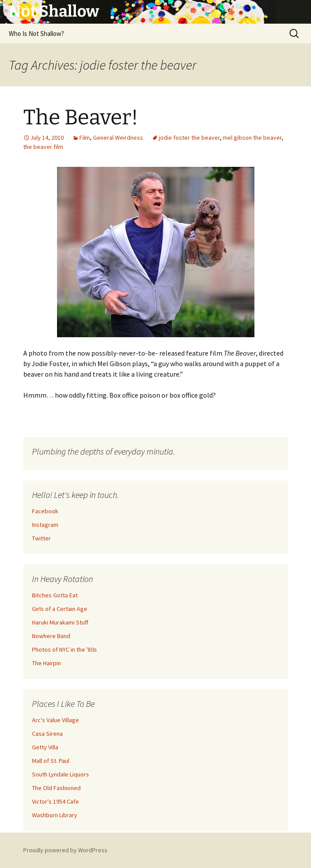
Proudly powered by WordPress (65, 850)
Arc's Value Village (55, 720)
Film (85, 138)
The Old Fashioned (56, 788)
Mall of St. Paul (51, 761)
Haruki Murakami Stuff (60, 622)
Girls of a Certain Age (60, 609)
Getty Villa (45, 747)
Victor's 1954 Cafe (55, 801)
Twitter (41, 538)
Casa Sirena (47, 734)
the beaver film (43, 147)
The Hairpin (46, 663)
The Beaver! (81, 117)
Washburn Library (55, 815)
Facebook (45, 511)
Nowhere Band (51, 636)
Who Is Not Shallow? (36, 34)
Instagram (45, 525)
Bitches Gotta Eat (55, 595)
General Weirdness (118, 138)
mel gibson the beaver (252, 138)
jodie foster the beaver (189, 138)
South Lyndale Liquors (61, 774)
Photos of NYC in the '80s (64, 649)
